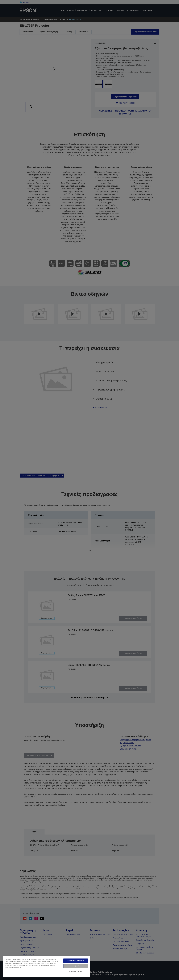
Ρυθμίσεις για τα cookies (76, 971)
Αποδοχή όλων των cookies (76, 961)
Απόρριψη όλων (75, 966)
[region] (47, 966)
